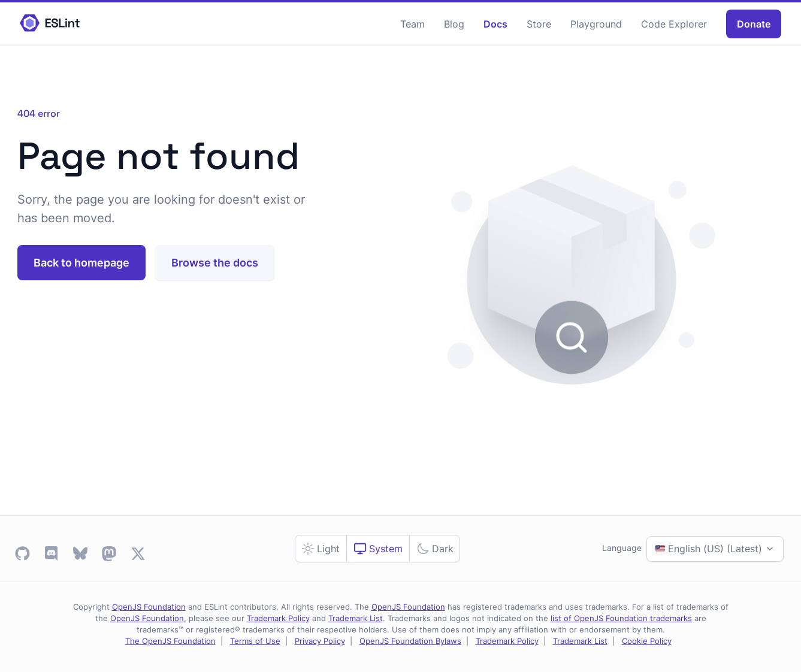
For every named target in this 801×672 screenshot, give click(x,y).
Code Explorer (674, 24)
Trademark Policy (278, 618)
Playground (596, 24)
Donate (754, 24)
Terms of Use (255, 641)
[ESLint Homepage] (50, 24)
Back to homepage (81, 263)
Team (412, 24)
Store (539, 24)
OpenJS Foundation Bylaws (410, 641)
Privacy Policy (320, 641)
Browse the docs (215, 263)
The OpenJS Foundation (170, 641)
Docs (495, 24)
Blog (454, 24)
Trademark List (356, 618)
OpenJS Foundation (149, 607)
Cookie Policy (647, 641)
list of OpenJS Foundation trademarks (621, 618)
